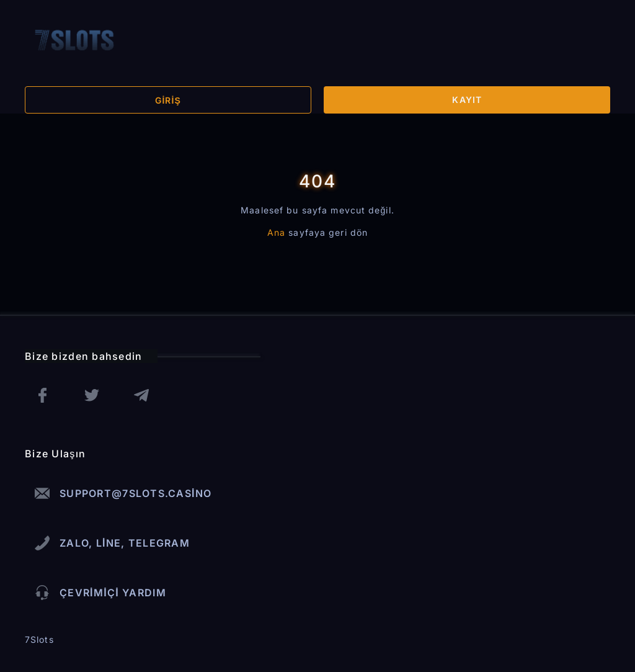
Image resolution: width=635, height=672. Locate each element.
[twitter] (92, 395)
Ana (276, 232)
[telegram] (141, 395)
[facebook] (42, 395)
